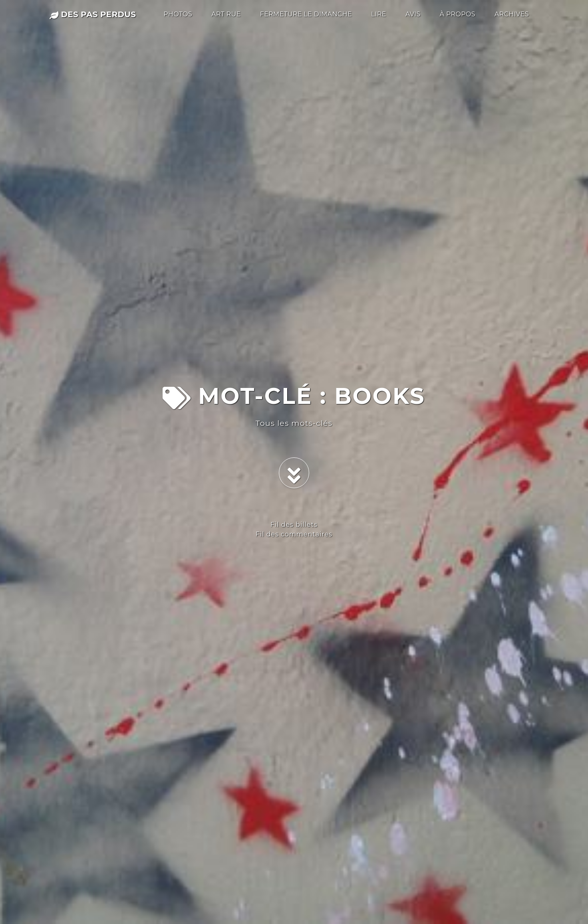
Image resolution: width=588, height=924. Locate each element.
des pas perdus (93, 14)
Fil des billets (294, 525)
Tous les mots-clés (294, 423)
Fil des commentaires (294, 534)
